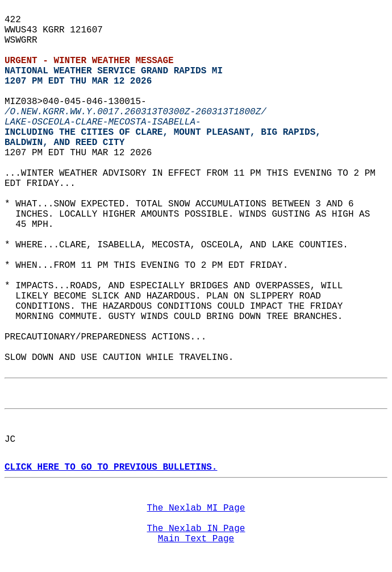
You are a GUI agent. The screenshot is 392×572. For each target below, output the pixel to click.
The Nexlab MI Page (196, 508)
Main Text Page (196, 539)
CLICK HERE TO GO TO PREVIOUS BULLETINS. (111, 467)
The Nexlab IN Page (196, 529)
